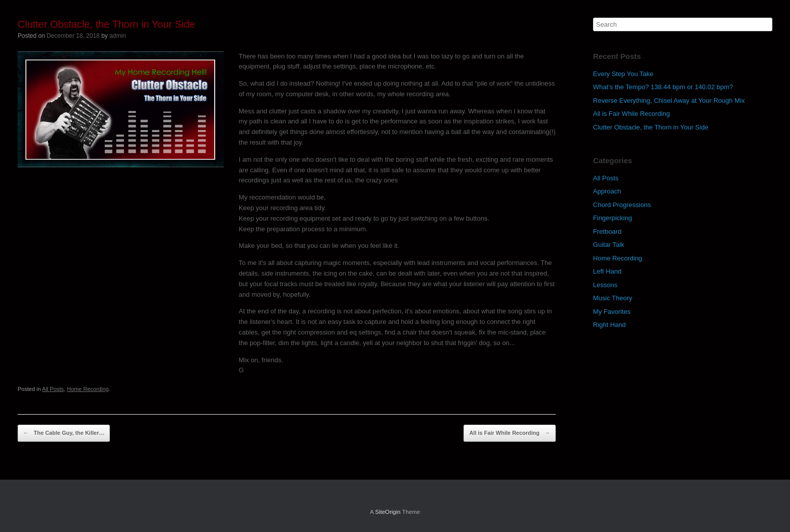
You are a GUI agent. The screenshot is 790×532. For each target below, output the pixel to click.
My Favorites (612, 312)
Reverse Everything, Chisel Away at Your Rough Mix (669, 101)
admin (118, 36)
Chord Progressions (622, 205)
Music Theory (613, 298)
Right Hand (609, 325)
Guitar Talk (609, 245)
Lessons (605, 285)
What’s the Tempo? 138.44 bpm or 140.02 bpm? (663, 87)
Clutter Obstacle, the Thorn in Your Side (651, 127)
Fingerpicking (612, 218)
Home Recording (88, 389)
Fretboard (607, 231)
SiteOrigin (388, 512)
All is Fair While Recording (509, 433)
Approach (607, 191)
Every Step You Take (623, 74)
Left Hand (607, 271)
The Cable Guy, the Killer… (64, 433)
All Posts (53, 389)
